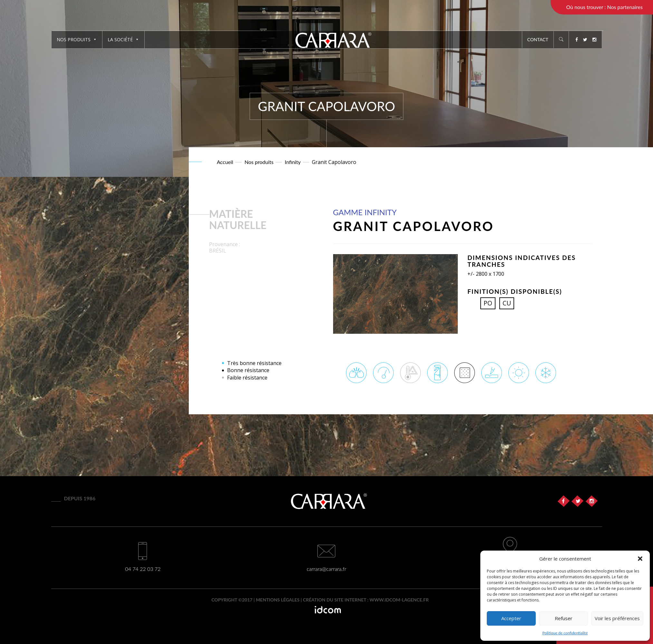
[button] (640, 559)
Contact (538, 39)
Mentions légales (278, 600)
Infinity (293, 162)
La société (123, 39)
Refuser (564, 618)
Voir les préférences (617, 618)
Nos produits (77, 39)
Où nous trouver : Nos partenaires (604, 7)
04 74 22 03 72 (143, 569)
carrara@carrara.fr (326, 569)
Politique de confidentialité (565, 633)
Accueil (225, 162)
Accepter (511, 618)
